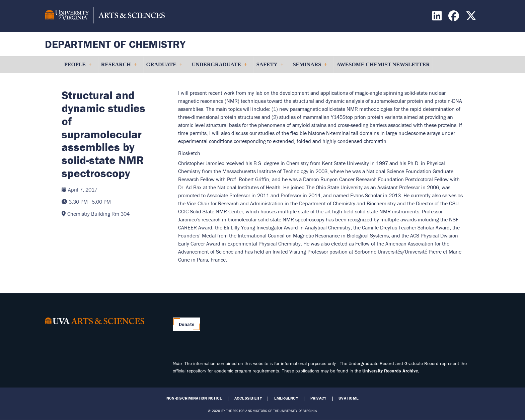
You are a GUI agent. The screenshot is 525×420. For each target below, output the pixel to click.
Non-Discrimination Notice (194, 398)
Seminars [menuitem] (310, 67)
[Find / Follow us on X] (472, 18)
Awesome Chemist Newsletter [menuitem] (383, 64)
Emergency (286, 398)
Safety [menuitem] (270, 67)
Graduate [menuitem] (164, 67)
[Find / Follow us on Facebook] (455, 18)
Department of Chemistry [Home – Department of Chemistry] (115, 44)
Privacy (318, 398)
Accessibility (248, 398)
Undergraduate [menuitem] (219, 67)
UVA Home (349, 398)
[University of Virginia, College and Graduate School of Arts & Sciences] (105, 16)
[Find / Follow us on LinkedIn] (438, 18)
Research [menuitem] (119, 67)
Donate (187, 324)
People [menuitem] (78, 67)
